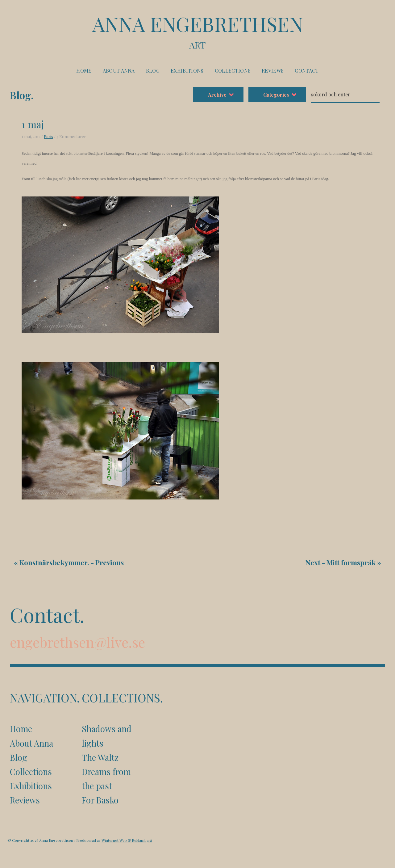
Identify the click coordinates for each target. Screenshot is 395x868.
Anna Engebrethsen (197, 31)
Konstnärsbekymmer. (54, 563)
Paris (48, 136)
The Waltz (100, 757)
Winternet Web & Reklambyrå (127, 840)
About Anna (119, 71)
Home (84, 71)
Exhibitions (187, 71)
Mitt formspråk (351, 563)
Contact (307, 71)
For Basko (100, 800)
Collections (233, 71)
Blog (153, 71)
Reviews (273, 71)
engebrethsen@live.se (77, 642)
